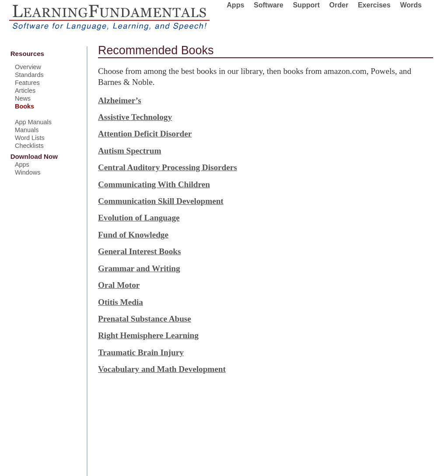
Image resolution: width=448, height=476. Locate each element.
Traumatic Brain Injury (141, 352)
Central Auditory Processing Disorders (168, 167)
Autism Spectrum (129, 151)
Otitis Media (121, 302)
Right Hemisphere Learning (148, 335)
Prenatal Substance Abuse (145, 319)
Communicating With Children (154, 184)
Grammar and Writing (139, 268)
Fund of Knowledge (133, 235)
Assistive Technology (135, 117)
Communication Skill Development (161, 201)
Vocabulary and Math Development (162, 369)
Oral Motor (119, 285)
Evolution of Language (139, 218)
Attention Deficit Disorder (145, 134)
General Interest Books (139, 251)
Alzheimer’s (120, 100)
